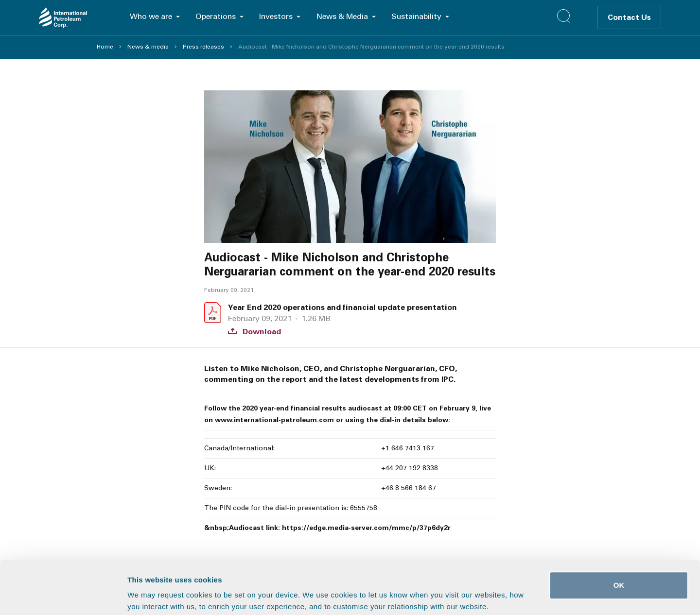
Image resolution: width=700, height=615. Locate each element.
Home (105, 47)
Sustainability (416, 16)
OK (619, 535)
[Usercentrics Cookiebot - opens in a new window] (63, 596)
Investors (276, 16)
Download (254, 332)
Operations (216, 16)
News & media (148, 47)
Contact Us (629, 17)
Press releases (203, 47)
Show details (510, 596)
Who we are (151, 16)
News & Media (342, 16)
